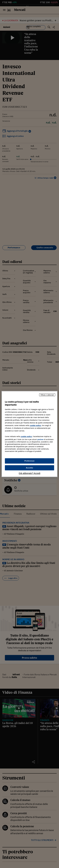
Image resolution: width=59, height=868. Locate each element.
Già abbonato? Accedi (29, 473)
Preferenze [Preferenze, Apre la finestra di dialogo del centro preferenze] (30, 461)
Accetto (30, 468)
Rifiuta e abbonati (47, 395)
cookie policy (35, 425)
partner (40, 439)
